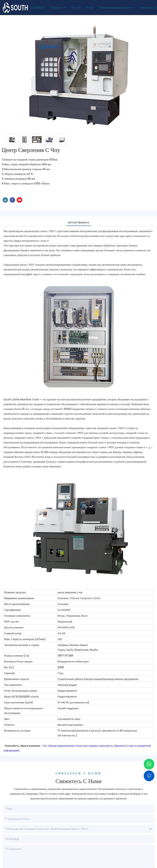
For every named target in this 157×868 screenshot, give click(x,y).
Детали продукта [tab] (78, 222)
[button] (156, 8)
